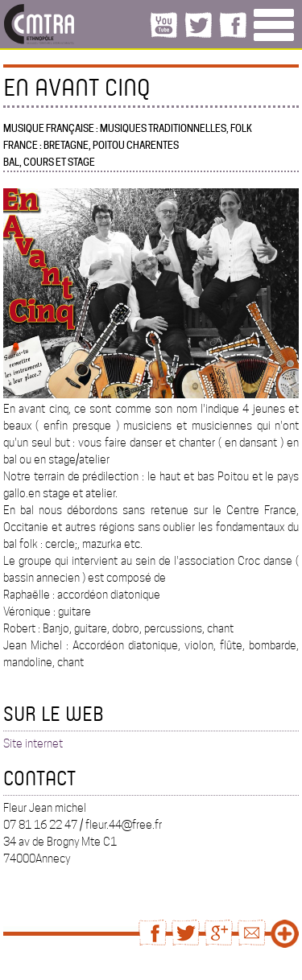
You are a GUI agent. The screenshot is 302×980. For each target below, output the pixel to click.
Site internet (33, 743)
